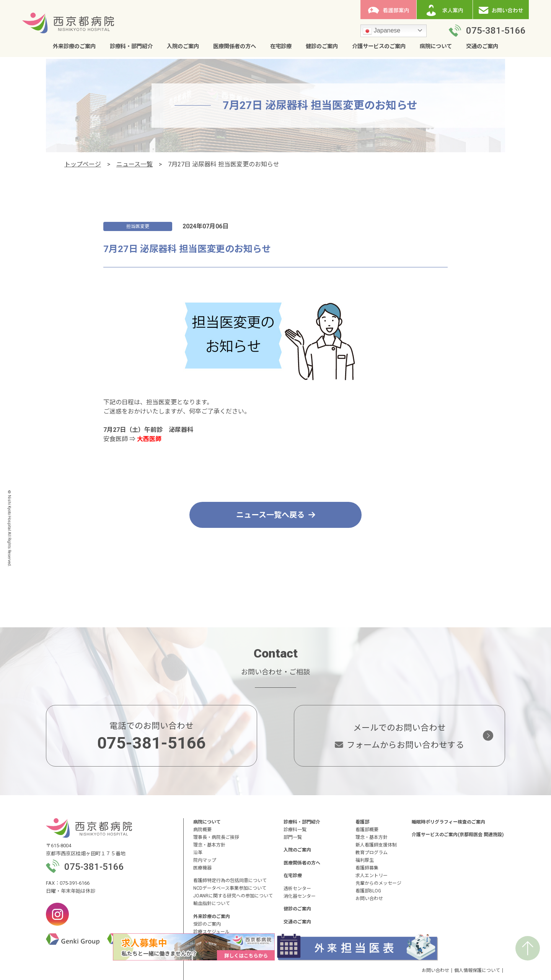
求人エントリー (372, 876)
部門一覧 (293, 837)
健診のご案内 (322, 46)
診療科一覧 (295, 830)
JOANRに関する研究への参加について (233, 896)
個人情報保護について (477, 970)
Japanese (381, 31)
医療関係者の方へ (235, 46)
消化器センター (300, 896)
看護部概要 (367, 830)
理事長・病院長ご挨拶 (216, 837)
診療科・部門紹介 (131, 46)
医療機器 (202, 868)
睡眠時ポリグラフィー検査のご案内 (448, 822)
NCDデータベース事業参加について (230, 888)
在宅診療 (281, 46)
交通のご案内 (482, 46)
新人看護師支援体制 (376, 845)
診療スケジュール (211, 932)
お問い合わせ (369, 899)
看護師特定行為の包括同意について (230, 881)
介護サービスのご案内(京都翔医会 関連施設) (458, 835)
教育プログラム (372, 853)
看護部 (362, 822)
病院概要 (202, 830)
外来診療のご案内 (74, 46)
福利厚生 (365, 860)
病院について (436, 46)
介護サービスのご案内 (379, 46)
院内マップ (205, 860)
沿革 (198, 853)
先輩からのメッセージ (378, 883)
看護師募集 (367, 868)
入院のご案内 (183, 46)
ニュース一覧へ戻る (276, 515)
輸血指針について (212, 903)
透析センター (297, 889)
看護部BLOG (368, 891)
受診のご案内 (207, 924)
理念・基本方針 (209, 845)
